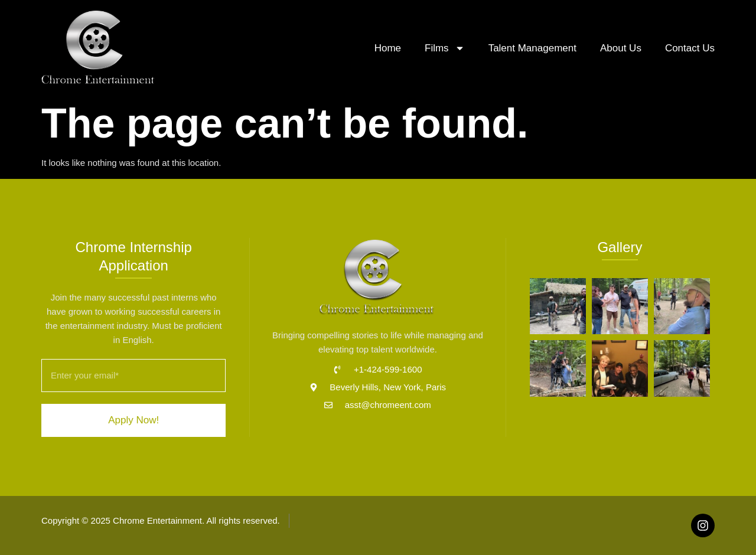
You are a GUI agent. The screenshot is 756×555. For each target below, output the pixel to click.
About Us (621, 48)
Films (445, 48)
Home (388, 48)
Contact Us (690, 48)
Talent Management (532, 48)
